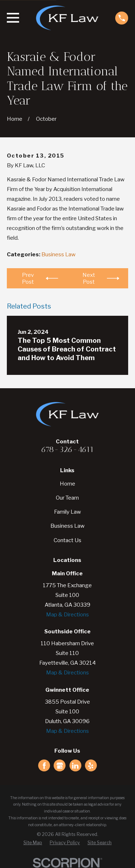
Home (67, 484)
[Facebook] (44, 766)
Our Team (67, 498)
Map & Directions (67, 615)
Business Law (58, 254)
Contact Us (67, 540)
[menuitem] (33, 843)
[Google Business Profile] (60, 766)
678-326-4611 (67, 449)
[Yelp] (91, 766)
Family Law (67, 512)
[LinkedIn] (75, 766)
